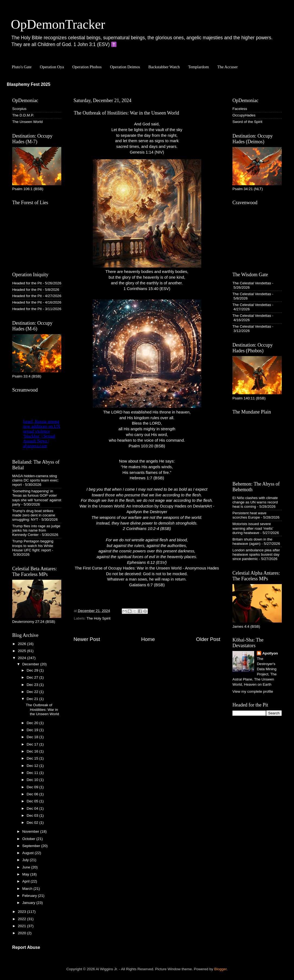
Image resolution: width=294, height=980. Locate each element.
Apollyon (270, 653)
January (29, 903)
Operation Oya (52, 67)
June (27, 867)
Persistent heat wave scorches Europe (249, 515)
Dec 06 (33, 794)
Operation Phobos (87, 67)
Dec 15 (33, 758)
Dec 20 (33, 723)
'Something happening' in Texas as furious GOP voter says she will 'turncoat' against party (37, 498)
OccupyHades (244, 115)
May (26, 874)
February (30, 896)
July (26, 860)
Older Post (208, 639)
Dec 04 (33, 808)
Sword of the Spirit (247, 122)
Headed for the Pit (27, 283)
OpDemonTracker (58, 24)
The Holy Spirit (99, 618)
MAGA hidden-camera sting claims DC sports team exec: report (36, 480)
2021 (23, 926)
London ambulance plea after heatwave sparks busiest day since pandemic (256, 554)
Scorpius (19, 109)
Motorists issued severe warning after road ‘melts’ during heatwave (253, 528)
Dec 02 (33, 823)
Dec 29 (33, 670)
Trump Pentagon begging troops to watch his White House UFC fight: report (33, 546)
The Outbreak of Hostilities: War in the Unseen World (42, 709)
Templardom (199, 67)
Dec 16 (33, 751)
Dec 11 (33, 773)
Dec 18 (33, 737)
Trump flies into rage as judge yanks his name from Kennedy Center (36, 530)
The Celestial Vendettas (252, 283)
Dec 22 (33, 692)
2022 (23, 919)
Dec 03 (33, 815)
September (32, 846)
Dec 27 (33, 677)
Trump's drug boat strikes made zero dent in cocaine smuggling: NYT (34, 515)
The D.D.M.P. (23, 115)
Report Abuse (26, 947)
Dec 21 (33, 699)
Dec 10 (33, 780)
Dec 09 (33, 787)
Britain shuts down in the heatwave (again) (252, 541)
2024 (23, 658)
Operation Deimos (125, 67)
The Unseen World (27, 122)
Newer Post (87, 639)
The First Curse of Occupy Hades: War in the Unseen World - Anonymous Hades (147, 568)
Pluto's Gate (22, 67)
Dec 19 (33, 730)
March (28, 889)
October (29, 839)
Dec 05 (33, 801)
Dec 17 (33, 744)
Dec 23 (33, 685)
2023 (23, 912)
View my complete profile (253, 691)
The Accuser (227, 67)
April (26, 881)
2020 (23, 933)
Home (148, 639)
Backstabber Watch (164, 67)
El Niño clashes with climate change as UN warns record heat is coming (255, 502)
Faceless (240, 109)
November (31, 831)
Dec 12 (33, 766)
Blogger (220, 969)
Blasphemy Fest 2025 (29, 84)
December (31, 664)
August (28, 853)
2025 (23, 651)
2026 (23, 644)
